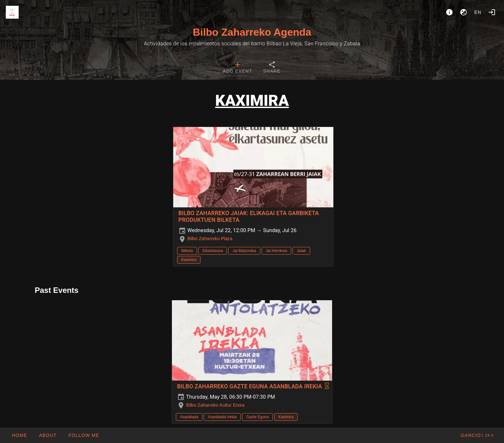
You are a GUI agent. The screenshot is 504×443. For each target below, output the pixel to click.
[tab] (237, 68)
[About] (449, 12)
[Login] (492, 12)
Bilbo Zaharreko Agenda (252, 32)
